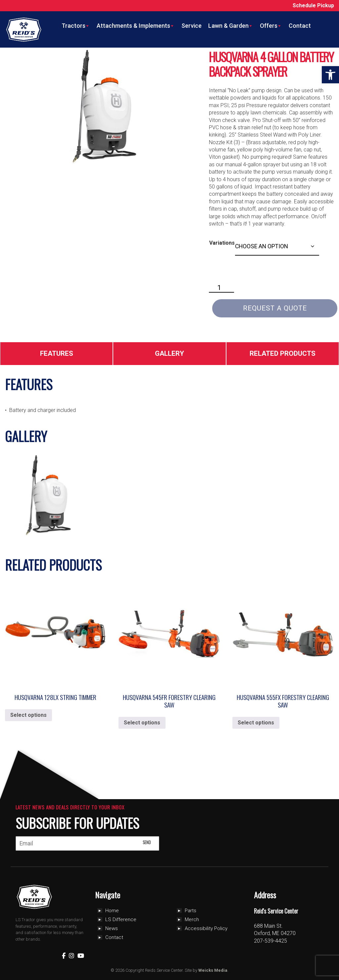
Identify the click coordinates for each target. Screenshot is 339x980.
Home (112, 911)
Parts (191, 911)
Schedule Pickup (313, 5)
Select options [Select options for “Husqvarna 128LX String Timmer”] (28, 715)
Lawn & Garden (231, 26)
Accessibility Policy (206, 928)
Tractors (76, 26)
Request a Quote (275, 308)
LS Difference (121, 919)
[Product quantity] (221, 288)
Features (57, 353)
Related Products (283, 353)
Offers (271, 26)
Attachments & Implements (136, 26)
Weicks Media (213, 970)
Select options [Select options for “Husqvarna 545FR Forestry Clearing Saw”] (142, 723)
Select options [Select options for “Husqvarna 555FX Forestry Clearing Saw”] (256, 723)
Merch (192, 919)
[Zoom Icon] (100, 107)
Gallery (169, 353)
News (112, 928)
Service (192, 26)
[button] (330, 75)
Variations (222, 243)
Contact (300, 26)
